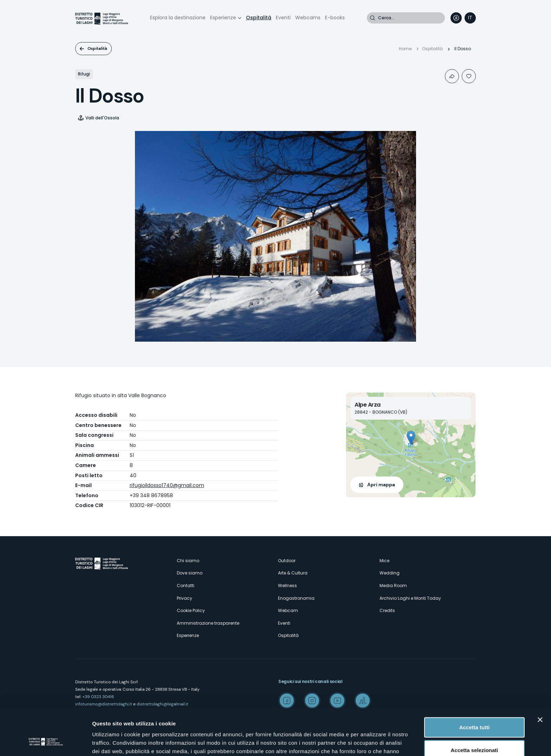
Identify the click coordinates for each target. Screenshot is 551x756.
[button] (411, 438)
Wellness (287, 586)
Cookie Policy (191, 610)
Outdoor (287, 561)
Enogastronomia (296, 598)
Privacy (184, 598)
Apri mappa (381, 485)
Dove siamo (190, 573)
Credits (387, 610)
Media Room (393, 586)
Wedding (390, 573)
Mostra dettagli (370, 742)
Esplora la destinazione (178, 18)
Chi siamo (188, 561)
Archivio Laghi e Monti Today (410, 598)
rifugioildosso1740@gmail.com (167, 485)
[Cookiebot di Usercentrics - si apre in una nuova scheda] (46, 742)
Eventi (283, 18)
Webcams (308, 18)
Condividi (452, 76)
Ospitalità (259, 18)
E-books (335, 18)
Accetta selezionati (474, 710)
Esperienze (223, 18)
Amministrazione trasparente (208, 623)
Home (405, 49)
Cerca (372, 18)
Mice (384, 561)
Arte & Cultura (293, 573)
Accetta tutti (475, 687)
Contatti (186, 586)
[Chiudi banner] (540, 679)
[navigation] (470, 18)
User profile (456, 18)
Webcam (288, 610)
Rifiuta (475, 733)
